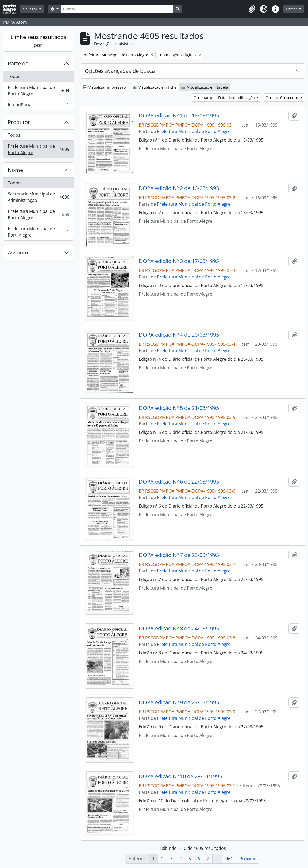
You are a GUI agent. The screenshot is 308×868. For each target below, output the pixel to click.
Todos (14, 76)
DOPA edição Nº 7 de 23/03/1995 (179, 555)
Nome (15, 170)
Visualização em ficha (155, 87)
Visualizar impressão (104, 87)
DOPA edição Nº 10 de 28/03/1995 (180, 776)
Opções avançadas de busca (120, 71)
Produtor (19, 122)
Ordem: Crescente (282, 98)
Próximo (248, 859)
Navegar (30, 9)
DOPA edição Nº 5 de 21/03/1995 (179, 408)
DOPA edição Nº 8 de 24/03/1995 (179, 629)
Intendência (38, 106)
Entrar (292, 9)
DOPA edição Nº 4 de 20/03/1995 (179, 335)
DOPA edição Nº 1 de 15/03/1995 (179, 116)
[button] (252, 9)
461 (229, 859)
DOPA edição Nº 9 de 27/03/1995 (179, 702)
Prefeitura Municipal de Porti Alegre (38, 232)
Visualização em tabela (205, 87)
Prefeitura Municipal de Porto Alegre (38, 91)
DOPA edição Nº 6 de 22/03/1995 (179, 482)
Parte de (18, 63)
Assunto (18, 252)
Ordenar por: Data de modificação (225, 98)
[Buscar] (117, 9)
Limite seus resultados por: (38, 41)
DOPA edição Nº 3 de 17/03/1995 (179, 261)
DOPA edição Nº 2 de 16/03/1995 (179, 188)
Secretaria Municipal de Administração (38, 197)
